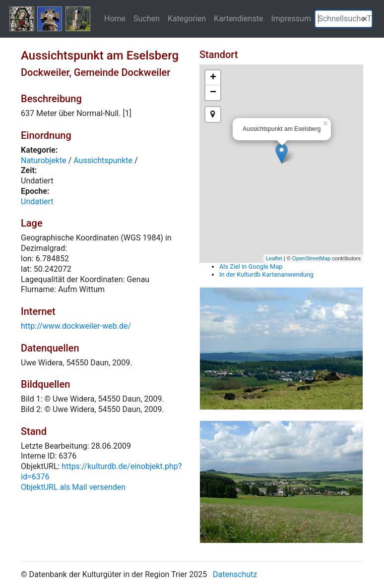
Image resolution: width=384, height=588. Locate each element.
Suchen (147, 18)
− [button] (213, 93)
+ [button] (213, 78)
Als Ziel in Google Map (251, 266)
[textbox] (344, 19)
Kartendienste (238, 18)
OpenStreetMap (312, 258)
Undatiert (37, 202)
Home (115, 18)
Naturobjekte (44, 160)
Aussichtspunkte (103, 160)
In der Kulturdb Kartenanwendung (266, 274)
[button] (365, 19)
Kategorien (187, 18)
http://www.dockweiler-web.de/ (76, 326)
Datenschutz (235, 574)
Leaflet (274, 258)
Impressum (291, 18)
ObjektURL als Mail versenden (73, 487)
